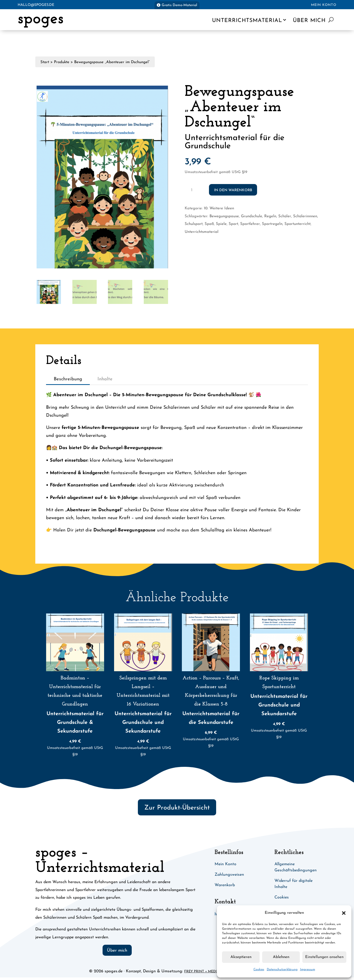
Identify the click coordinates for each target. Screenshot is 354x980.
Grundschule (252, 216)
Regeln (270, 216)
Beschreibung (68, 379)
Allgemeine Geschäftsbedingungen (296, 867)
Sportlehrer (250, 224)
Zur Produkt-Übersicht (177, 808)
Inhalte (105, 379)
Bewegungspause (224, 216)
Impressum (308, 970)
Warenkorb (225, 885)
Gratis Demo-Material (179, 5)
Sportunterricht (297, 224)
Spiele (221, 224)
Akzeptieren (241, 957)
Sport (233, 224)
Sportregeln (272, 224)
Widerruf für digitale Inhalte (294, 884)
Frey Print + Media (202, 971)
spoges (41, 19)
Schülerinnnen (305, 216)
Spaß (209, 224)
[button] (344, 913)
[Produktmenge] (193, 190)
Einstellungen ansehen (324, 957)
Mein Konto (324, 5)
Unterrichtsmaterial (247, 21)
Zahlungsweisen (229, 875)
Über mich (309, 21)
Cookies (259, 970)
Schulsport (194, 224)
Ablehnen (281, 957)
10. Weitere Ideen (219, 208)
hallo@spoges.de (36, 5)
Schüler (285, 216)
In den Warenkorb (233, 190)
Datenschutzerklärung (282, 970)
